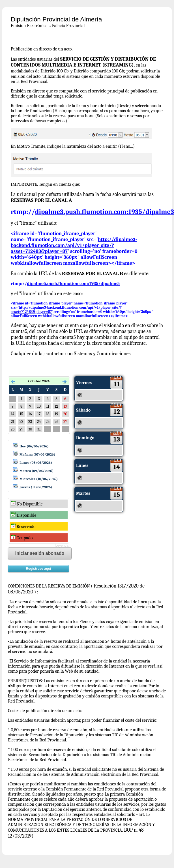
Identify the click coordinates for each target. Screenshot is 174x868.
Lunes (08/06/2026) (36, 462)
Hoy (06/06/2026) (34, 446)
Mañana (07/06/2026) (37, 454)
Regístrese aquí (38, 569)
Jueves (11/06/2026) (36, 487)
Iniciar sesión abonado (40, 553)
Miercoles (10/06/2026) (39, 479)
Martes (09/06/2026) (36, 471)
